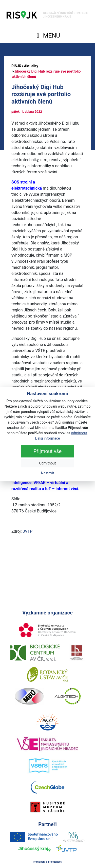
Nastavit (48, 473)
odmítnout (79, 433)
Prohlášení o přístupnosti (48, 862)
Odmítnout (48, 463)
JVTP (28, 531)
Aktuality (31, 66)
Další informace (48, 438)
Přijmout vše (48, 451)
